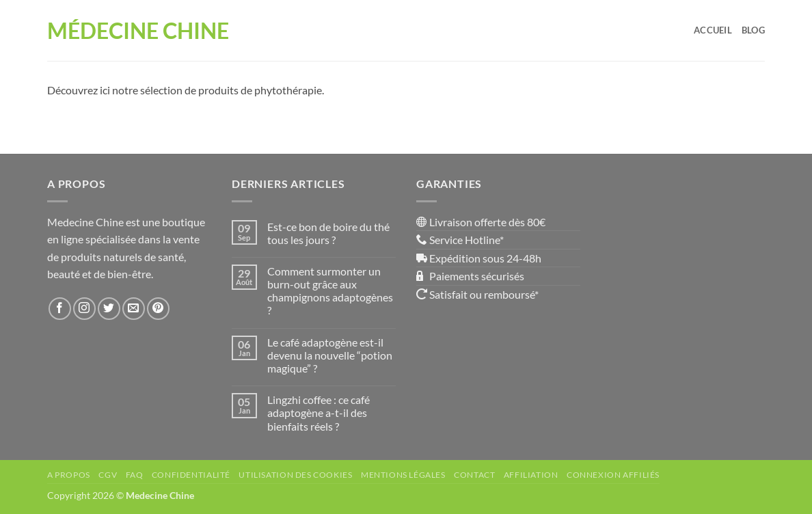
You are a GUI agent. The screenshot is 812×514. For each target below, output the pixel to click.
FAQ (135, 475)
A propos (69, 475)
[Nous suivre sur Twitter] (109, 309)
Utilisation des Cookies (295, 475)
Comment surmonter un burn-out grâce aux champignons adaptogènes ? (330, 291)
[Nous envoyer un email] (134, 309)
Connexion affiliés (613, 475)
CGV (108, 475)
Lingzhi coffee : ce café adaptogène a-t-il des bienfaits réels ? (319, 412)
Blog (753, 30)
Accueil (713, 30)
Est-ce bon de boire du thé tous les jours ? (328, 233)
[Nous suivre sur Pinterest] (158, 309)
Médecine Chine (138, 31)
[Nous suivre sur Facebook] (60, 309)
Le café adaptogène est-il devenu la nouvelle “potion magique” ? (330, 355)
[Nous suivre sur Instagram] (84, 309)
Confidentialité (191, 475)
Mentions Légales (403, 475)
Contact (474, 475)
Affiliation (531, 475)
